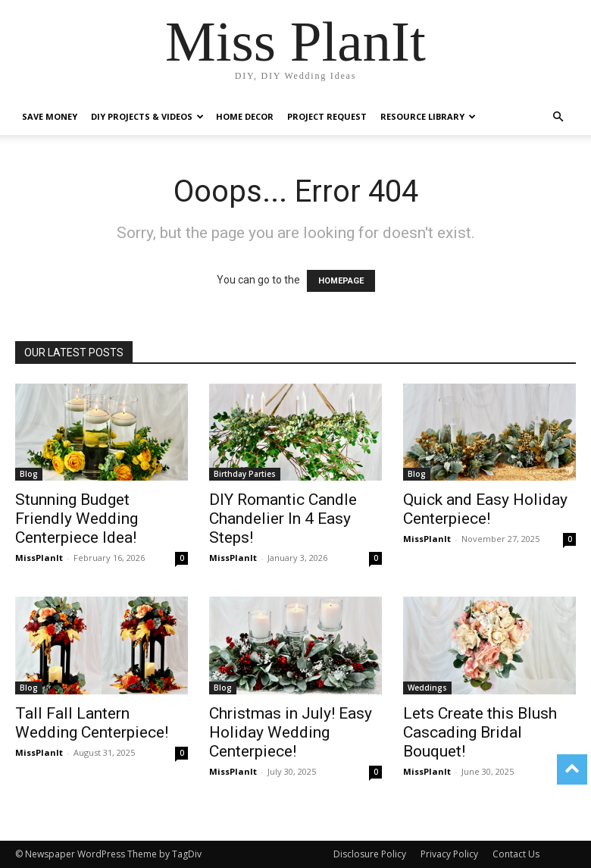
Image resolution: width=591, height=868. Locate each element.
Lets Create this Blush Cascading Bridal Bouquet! (480, 732)
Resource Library (428, 116)
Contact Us (516, 854)
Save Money (50, 116)
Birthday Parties (245, 474)
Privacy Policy (449, 854)
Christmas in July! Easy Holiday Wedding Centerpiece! (291, 732)
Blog (29, 474)
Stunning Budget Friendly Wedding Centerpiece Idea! (77, 519)
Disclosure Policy (370, 854)
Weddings (427, 688)
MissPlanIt (39, 558)
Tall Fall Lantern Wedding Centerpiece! (92, 723)
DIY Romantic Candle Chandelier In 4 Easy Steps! (283, 519)
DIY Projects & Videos (147, 116)
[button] (558, 117)
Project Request (327, 116)
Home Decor (245, 116)
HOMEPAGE (341, 281)
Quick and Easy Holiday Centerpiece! (485, 509)
